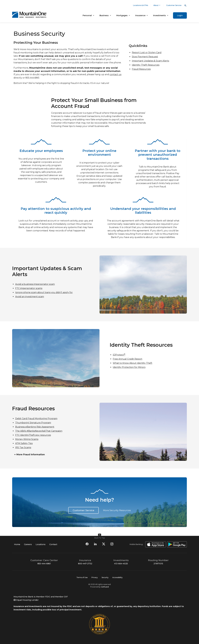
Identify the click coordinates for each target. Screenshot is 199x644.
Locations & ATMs (141, 5)
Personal (87, 15)
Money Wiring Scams (27, 439)
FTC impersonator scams (29, 288)
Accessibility (117, 577)
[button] (51, 455)
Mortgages (122, 15)
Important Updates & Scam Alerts (150, 61)
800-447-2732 (85, 564)
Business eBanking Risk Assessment (35, 427)
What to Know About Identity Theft (133, 363)
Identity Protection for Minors (129, 367)
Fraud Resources (141, 69)
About (157, 5)
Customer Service (174, 5)
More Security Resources (117, 510)
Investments (159, 15)
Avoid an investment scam (30, 297)
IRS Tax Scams (23, 447)
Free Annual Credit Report (128, 359)
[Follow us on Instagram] (112, 544)
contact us (115, 74)
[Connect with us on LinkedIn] (95, 544)
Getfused (105, 587)
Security (105, 577)
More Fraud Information (31, 455)
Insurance (140, 15)
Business (104, 15)
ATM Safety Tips (24, 443)
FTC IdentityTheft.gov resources (33, 435)
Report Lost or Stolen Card (147, 52)
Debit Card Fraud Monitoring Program (36, 419)
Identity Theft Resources (146, 65)
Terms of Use (82, 577)
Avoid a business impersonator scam (35, 284)
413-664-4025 (121, 564)
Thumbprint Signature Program (33, 423)
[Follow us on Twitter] (104, 544)
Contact (53, 544)
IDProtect (119, 355)
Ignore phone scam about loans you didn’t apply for (44, 292)
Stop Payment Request (145, 57)
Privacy (95, 577)
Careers (28, 544)
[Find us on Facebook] (87, 544)
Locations (41, 544)
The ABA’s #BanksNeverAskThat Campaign (39, 431)
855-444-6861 (44, 564)
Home (17, 544)
